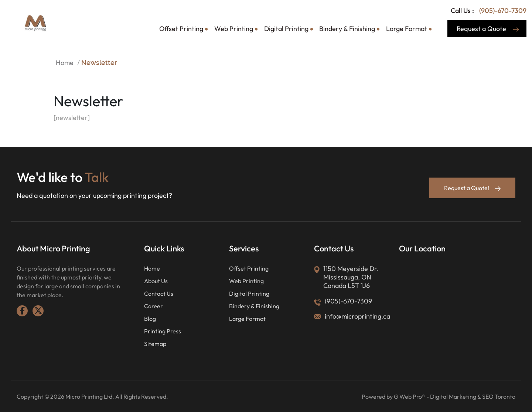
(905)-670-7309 (502, 11)
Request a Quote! (472, 188)
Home (65, 63)
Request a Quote (488, 29)
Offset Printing (181, 29)
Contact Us (159, 293)
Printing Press (163, 331)
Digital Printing (286, 29)
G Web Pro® (410, 396)
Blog (150, 319)
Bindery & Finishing (347, 29)
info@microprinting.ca (357, 316)
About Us (156, 281)
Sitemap (155, 344)
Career (154, 306)
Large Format (407, 29)
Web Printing (234, 29)
